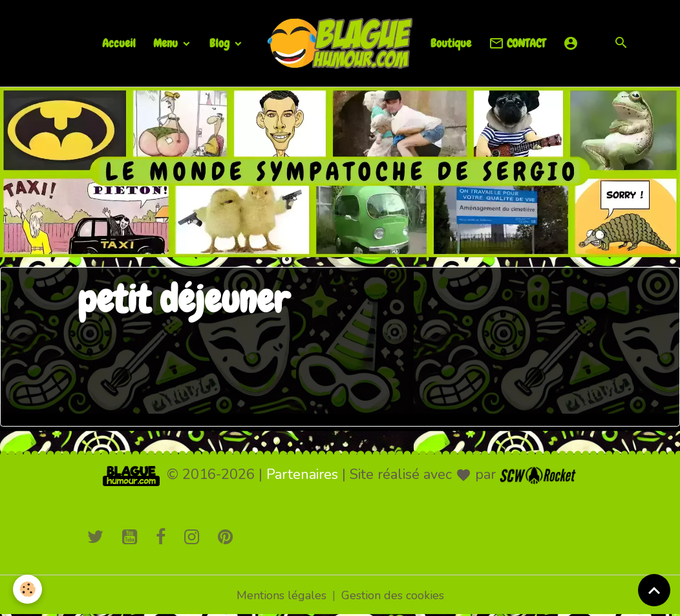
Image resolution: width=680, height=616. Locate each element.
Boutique (451, 43)
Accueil (119, 43)
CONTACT (517, 44)
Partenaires (302, 474)
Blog (221, 43)
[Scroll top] (654, 590)
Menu (167, 43)
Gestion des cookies (393, 595)
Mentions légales (282, 595)
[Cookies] (27, 589)
